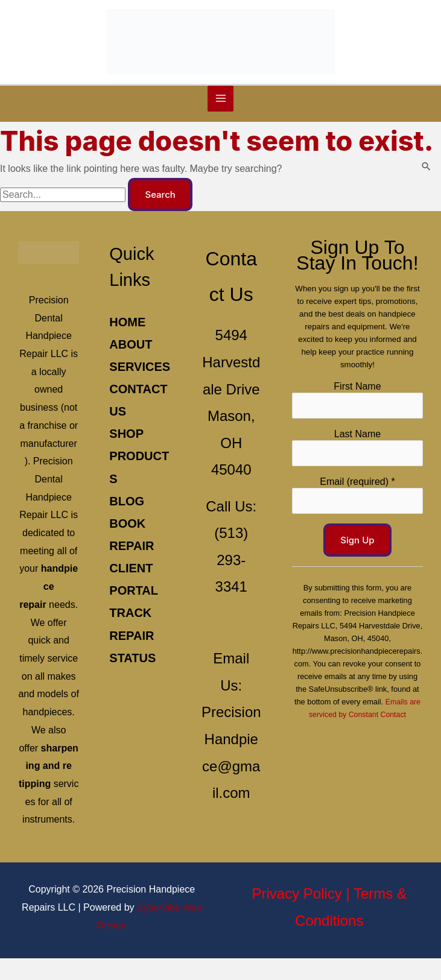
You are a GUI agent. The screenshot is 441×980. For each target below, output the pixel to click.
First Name (355, 378)
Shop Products (134, 483)
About (129, 349)
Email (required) (355, 474)
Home (125, 326)
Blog (125, 528)
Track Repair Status (131, 662)
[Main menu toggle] (221, 103)
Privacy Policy (297, 915)
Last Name (354, 426)
